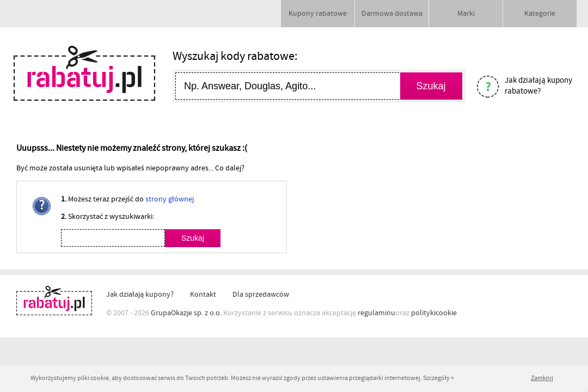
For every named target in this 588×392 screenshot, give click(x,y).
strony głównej (170, 199)
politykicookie (434, 313)
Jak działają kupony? (140, 295)
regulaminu (376, 313)
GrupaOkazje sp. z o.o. (186, 313)
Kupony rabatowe (318, 14)
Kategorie (540, 14)
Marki (466, 14)
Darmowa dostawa (392, 14)
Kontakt (203, 295)
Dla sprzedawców (261, 295)
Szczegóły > (439, 378)
